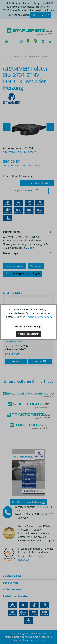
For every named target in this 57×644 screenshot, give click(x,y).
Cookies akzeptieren (29, 334)
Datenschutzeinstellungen (29, 326)
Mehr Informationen (39, 317)
